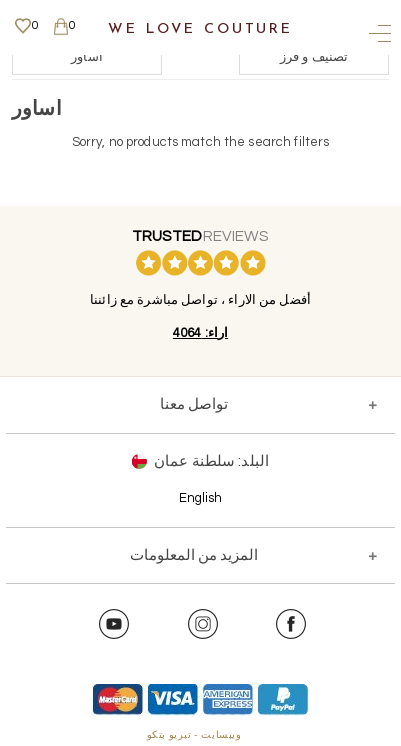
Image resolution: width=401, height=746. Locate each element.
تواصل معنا (194, 404)
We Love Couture (200, 29)
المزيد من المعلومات (194, 555)
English (201, 498)
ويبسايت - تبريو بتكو (194, 735)
